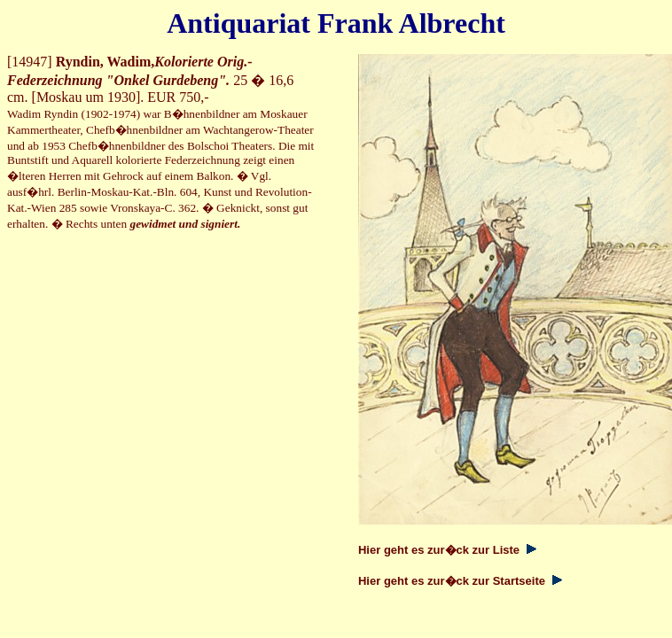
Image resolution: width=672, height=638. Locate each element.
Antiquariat (238, 23)
